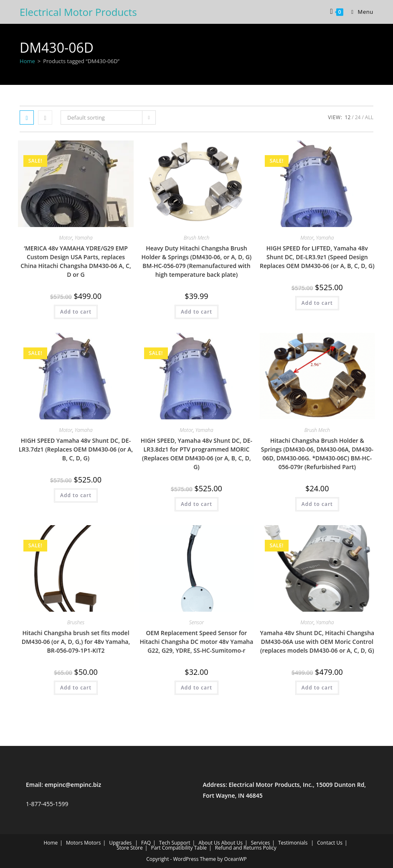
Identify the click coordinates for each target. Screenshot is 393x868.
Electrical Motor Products (78, 12)
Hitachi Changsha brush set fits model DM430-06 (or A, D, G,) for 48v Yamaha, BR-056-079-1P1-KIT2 (76, 642)
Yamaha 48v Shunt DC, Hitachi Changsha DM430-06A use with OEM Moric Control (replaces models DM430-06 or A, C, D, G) (317, 642)
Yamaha (84, 238)
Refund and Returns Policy (246, 848)
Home (27, 61)
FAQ (146, 843)
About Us (209, 843)
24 (358, 117)
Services (260, 843)
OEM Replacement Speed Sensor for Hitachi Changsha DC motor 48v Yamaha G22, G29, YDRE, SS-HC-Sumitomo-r (196, 642)
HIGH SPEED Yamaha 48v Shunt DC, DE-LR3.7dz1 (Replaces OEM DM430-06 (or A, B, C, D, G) (76, 449)
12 (348, 117)
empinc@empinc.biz (73, 785)
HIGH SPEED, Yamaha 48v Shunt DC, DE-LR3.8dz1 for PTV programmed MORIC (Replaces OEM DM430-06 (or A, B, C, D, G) (196, 454)
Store (123, 848)
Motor (66, 238)
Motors (74, 843)
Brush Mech (196, 238)
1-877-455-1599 (47, 804)
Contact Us (330, 843)
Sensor (196, 622)
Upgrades (120, 843)
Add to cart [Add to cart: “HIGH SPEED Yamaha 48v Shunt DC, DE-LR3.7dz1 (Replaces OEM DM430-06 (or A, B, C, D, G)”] (76, 495)
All (369, 117)
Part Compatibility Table (179, 848)
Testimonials (293, 843)
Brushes (76, 622)
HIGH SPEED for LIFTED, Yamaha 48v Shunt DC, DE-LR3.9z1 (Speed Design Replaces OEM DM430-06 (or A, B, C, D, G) (317, 257)
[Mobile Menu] (359, 12)
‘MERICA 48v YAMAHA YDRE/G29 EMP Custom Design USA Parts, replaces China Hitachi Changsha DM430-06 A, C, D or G (76, 261)
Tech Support (175, 843)
